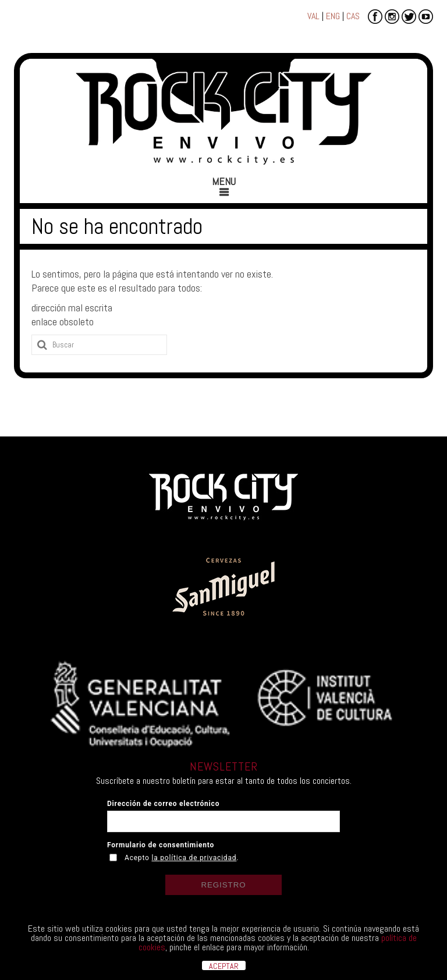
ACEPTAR (224, 965)
